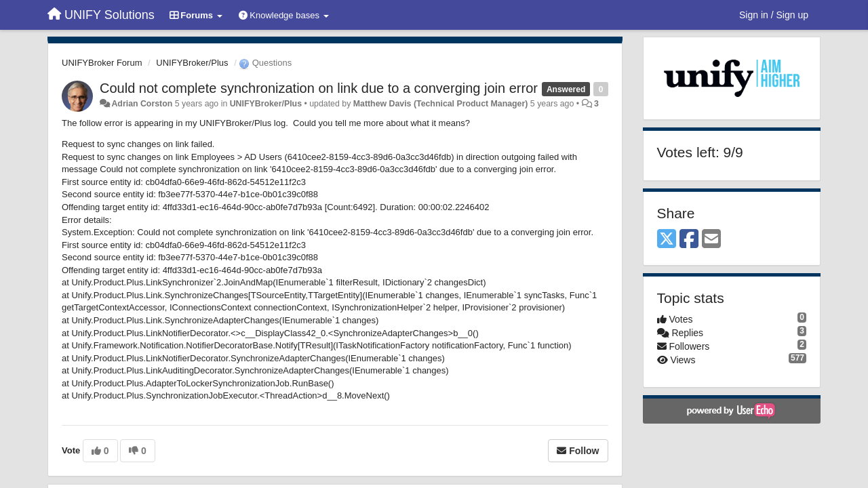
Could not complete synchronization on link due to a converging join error (319, 88)
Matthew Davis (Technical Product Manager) (441, 104)
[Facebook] (689, 240)
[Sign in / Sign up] (774, 15)
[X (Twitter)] (667, 240)
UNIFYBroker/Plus (192, 63)
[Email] (711, 240)
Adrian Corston (142, 104)
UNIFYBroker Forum (102, 63)
